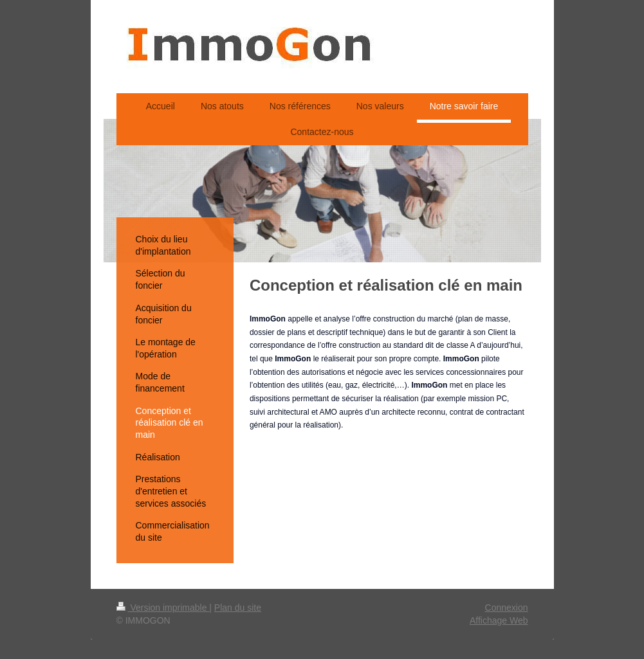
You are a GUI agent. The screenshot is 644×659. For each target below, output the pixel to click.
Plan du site (238, 608)
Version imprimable (163, 608)
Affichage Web (499, 620)
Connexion (507, 608)
